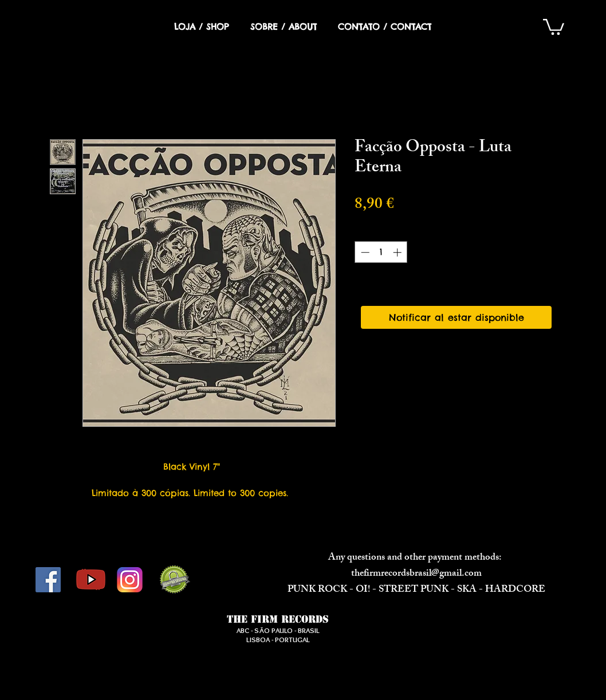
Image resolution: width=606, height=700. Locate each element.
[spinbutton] (381, 252)
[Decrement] (364, 252)
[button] (554, 26)
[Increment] (398, 252)
